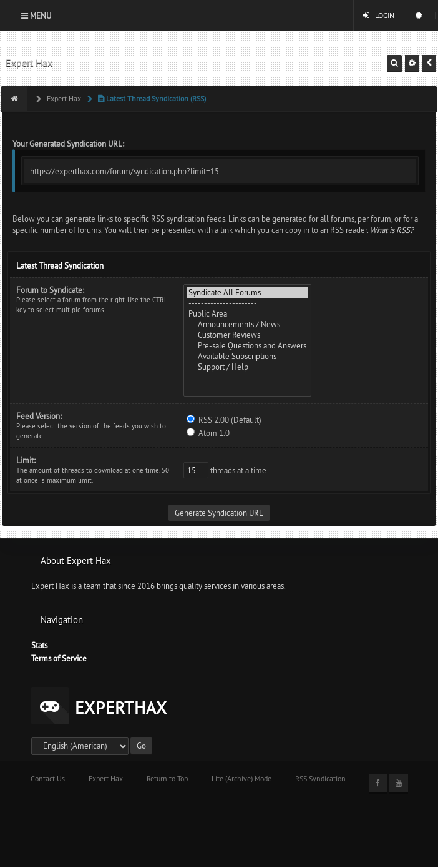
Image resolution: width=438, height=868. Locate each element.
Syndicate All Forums (247, 293)
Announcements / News (247, 324)
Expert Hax (29, 62)
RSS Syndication (320, 778)
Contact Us (48, 778)
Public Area (247, 314)
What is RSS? (392, 230)
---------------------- (247, 303)
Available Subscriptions (247, 356)
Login (379, 15)
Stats (39, 645)
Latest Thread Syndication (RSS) (151, 98)
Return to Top (167, 778)
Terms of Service (59, 658)
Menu (36, 16)
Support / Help (247, 367)
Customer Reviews (247, 335)
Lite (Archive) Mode (241, 778)
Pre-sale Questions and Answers (247, 346)
